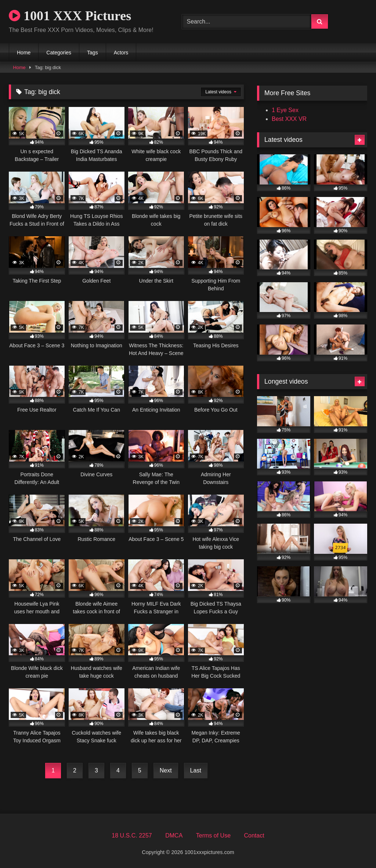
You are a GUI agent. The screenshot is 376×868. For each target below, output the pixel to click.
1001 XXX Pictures (70, 16)
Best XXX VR (289, 119)
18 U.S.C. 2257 (132, 835)
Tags (93, 53)
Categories (59, 53)
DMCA (174, 835)
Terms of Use (213, 835)
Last (196, 770)
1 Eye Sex (285, 110)
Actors (121, 53)
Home (24, 53)
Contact (254, 835)
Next (166, 770)
